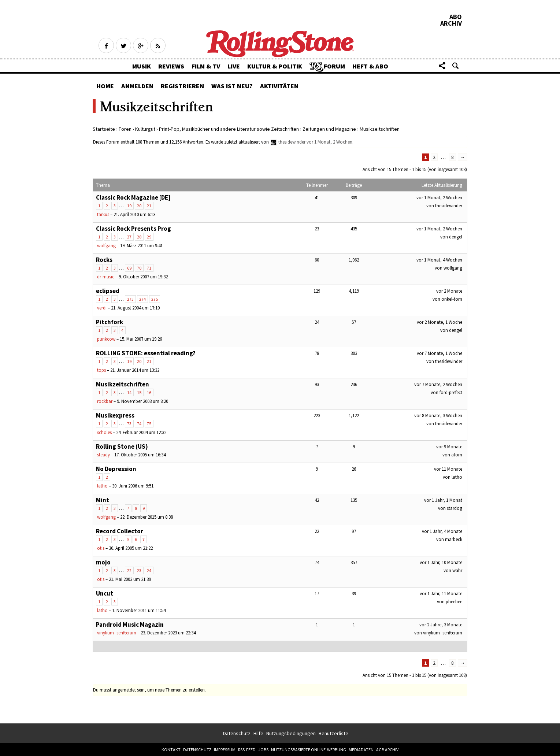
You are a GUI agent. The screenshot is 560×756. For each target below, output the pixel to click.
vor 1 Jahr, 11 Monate (441, 594)
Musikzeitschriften (123, 384)
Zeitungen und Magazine (329, 129)
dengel (456, 237)
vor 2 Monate (449, 291)
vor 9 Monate (449, 447)
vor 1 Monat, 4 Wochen (439, 260)
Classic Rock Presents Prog (133, 229)
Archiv (451, 23)
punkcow (106, 339)
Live (234, 66)
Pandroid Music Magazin (130, 625)
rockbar (105, 401)
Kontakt (171, 750)
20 (139, 206)
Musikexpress (115, 415)
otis (101, 548)
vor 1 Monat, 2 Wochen (329, 142)
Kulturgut (145, 129)
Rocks (104, 260)
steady (103, 455)
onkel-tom (452, 299)
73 (129, 424)
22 (129, 570)
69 (129, 268)
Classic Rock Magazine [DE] (133, 197)
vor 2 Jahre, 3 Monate (441, 625)
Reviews (171, 66)
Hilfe (258, 733)
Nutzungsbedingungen (291, 733)
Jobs (263, 750)
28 (139, 237)
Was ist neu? (232, 86)
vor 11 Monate (448, 469)
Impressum (225, 750)
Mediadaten (361, 750)
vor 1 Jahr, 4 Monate (442, 531)
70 (139, 268)
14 (129, 392)
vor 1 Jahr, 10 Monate (441, 562)
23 (139, 570)
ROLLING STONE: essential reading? (146, 353)
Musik (142, 66)
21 (149, 206)
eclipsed (108, 291)
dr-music (106, 277)
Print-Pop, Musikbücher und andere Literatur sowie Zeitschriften (229, 129)
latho (102, 486)
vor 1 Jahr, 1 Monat (443, 500)
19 (129, 206)
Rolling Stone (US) (122, 446)
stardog (455, 508)
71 (149, 268)
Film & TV (206, 66)
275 (155, 299)
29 (149, 237)
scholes (104, 432)
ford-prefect (451, 392)
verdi (102, 308)
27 (129, 237)
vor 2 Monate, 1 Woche (440, 322)
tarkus (103, 214)
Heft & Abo (370, 66)
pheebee (454, 602)
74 (139, 424)
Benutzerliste (333, 733)
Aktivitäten (279, 86)
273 (130, 299)
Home (105, 86)
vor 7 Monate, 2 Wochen (438, 384)
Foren (125, 129)
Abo (456, 17)
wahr (457, 570)
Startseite (104, 129)
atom (457, 455)
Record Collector (120, 531)
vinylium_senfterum (117, 633)
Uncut (105, 593)
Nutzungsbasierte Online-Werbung (309, 750)
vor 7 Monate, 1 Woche (440, 353)
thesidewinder (292, 142)
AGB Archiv (387, 750)
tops (101, 370)
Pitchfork (110, 322)
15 (139, 392)
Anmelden (137, 86)
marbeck (454, 539)
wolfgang (106, 246)
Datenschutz (237, 733)
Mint (103, 500)
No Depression (116, 469)
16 (149, 392)
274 (142, 299)
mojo (103, 562)
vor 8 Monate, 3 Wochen (438, 416)
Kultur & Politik (275, 66)
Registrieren (182, 86)
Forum (334, 66)
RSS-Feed (247, 750)
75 (149, 424)
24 (149, 570)
